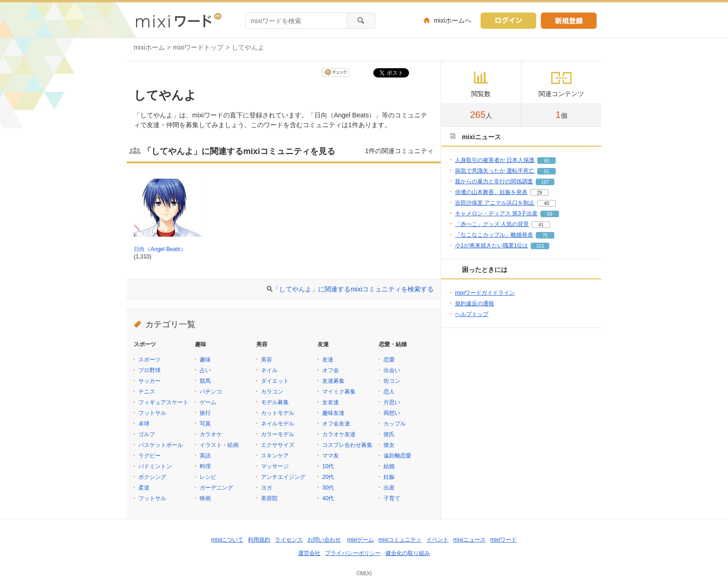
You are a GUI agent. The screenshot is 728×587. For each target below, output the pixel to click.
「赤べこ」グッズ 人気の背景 (492, 224)
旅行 (205, 413)
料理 (205, 466)
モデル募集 (275, 402)
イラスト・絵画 (219, 445)
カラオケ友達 (339, 434)
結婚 (389, 466)
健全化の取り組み (408, 553)
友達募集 (333, 381)
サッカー (149, 381)
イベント (437, 540)
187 (545, 182)
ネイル (269, 370)
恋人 (389, 392)
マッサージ (275, 466)
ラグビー (149, 456)
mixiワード (504, 540)
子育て (392, 498)
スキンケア (275, 456)
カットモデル (278, 413)
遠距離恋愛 (397, 456)
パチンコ (211, 392)
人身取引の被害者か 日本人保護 (495, 160)
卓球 (144, 424)
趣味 (205, 360)
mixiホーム (149, 47)
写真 (205, 424)
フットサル (152, 413)
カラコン (272, 392)
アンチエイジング (283, 477)
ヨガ (266, 488)
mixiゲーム (361, 540)
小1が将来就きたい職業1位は (491, 245)
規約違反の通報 (474, 303)
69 (549, 214)
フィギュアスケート (163, 402)
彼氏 (389, 434)
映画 (205, 498)
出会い (392, 370)
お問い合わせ (324, 540)
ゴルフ (147, 434)
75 (545, 235)
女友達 (331, 402)
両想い (392, 413)
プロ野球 (149, 370)
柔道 (144, 488)
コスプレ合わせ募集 (347, 445)
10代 (328, 466)
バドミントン (155, 466)
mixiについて (227, 540)
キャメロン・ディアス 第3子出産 (496, 213)
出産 (389, 488)
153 (540, 246)
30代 (328, 488)
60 (547, 161)
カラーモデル (278, 434)
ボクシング (152, 477)
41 (541, 225)
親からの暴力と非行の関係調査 (494, 181)
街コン (392, 381)
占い (205, 370)
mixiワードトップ (198, 47)
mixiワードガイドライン (485, 293)
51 (547, 171)
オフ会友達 (336, 424)
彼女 (389, 445)
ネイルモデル (278, 424)
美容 (266, 360)
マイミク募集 (339, 392)
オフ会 (331, 370)
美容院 (269, 498)
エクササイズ (278, 445)
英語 (205, 456)
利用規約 (259, 540)
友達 (328, 360)
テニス (147, 392)
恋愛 (389, 360)
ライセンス (289, 540)
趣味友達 (333, 413)
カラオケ (211, 434)
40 (547, 203)
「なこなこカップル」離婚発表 (494, 235)
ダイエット (275, 381)
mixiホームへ (452, 20)
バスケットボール (161, 445)
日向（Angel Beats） (160, 249)
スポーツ (149, 360)
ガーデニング (216, 488)
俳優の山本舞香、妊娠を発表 (491, 192)
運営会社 (309, 553)
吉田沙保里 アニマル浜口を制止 (495, 203)
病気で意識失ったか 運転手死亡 (495, 171)
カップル (395, 424)
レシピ (208, 477)
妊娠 (389, 477)
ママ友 (331, 456)
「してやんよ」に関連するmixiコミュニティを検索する (353, 289)
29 (539, 193)
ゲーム (208, 402)
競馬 (205, 381)
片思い (392, 402)
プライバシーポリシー (353, 553)
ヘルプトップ (472, 314)
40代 (328, 498)
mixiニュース (469, 540)
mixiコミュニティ (400, 540)
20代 (328, 477)
